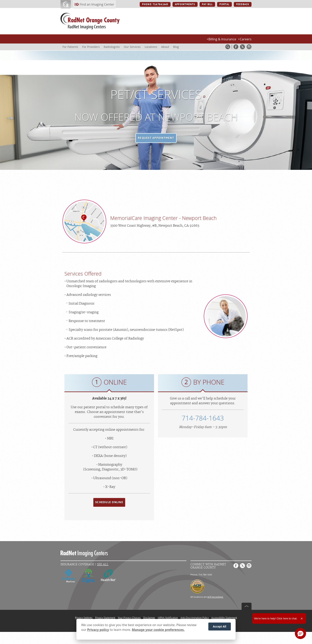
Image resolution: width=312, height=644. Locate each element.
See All (103, 564)
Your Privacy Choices (129, 618)
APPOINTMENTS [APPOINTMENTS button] (185, 4)
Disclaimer (149, 618)
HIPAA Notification (168, 618)
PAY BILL (207, 4)
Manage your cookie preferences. (158, 630)
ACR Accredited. (215, 597)
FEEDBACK (243, 4)
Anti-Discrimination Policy (195, 618)
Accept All (220, 626)
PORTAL (224, 4)
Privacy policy (98, 630)
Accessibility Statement (224, 618)
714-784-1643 (203, 418)
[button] (156, 138)
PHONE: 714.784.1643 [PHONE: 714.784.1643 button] (155, 4)
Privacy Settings (84, 618)
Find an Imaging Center (97, 4)
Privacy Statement (105, 618)
